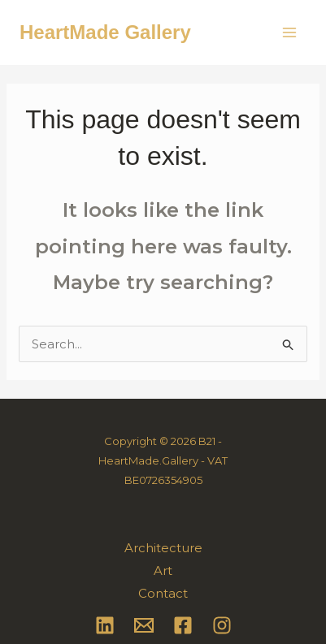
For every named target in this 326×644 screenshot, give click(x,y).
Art (163, 571)
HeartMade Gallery (105, 32)
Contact (163, 593)
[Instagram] (222, 625)
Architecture (163, 548)
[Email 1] (144, 625)
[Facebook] (183, 625)
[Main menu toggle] (290, 33)
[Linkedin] (105, 625)
